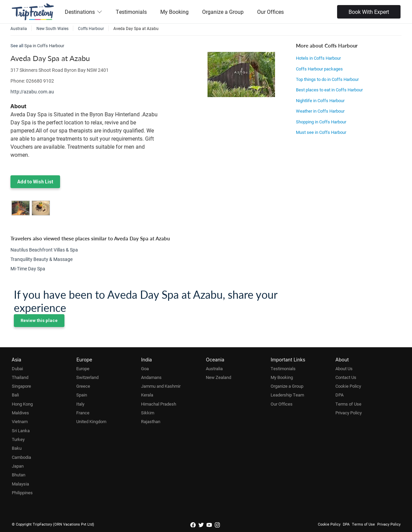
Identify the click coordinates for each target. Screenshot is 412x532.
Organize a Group (223, 12)
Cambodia (21, 457)
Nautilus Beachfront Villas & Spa (44, 250)
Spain (82, 395)
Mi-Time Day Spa (28, 269)
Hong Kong (22, 404)
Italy (80, 404)
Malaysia (20, 484)
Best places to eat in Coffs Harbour (329, 90)
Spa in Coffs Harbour (44, 46)
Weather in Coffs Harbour (320, 111)
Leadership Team (287, 395)
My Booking (174, 12)
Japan (18, 466)
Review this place (39, 320)
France (83, 413)
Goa (145, 368)
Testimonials (131, 12)
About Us (344, 368)
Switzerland (87, 377)
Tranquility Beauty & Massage (42, 259)
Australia (214, 368)
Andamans (151, 377)
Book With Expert (369, 12)
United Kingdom (91, 421)
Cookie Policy (348, 386)
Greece (83, 386)
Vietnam (20, 421)
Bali (15, 395)
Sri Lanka (21, 431)
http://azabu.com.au (32, 92)
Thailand (20, 377)
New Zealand (218, 377)
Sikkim (148, 413)
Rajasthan (151, 421)
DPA (339, 395)
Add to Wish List (35, 182)
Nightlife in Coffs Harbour (320, 100)
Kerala (147, 395)
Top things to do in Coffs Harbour (327, 79)
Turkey (18, 439)
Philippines (22, 493)
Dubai (17, 368)
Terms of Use (348, 404)
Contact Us (346, 377)
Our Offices (270, 12)
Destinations (84, 12)
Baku (17, 448)
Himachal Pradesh (159, 404)
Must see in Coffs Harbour (321, 132)
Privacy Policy (349, 413)
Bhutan (19, 475)
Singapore (21, 386)
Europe (83, 368)
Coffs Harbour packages (319, 69)
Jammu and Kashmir (161, 386)
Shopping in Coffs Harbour (321, 122)
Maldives (20, 413)
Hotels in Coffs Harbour (318, 58)
